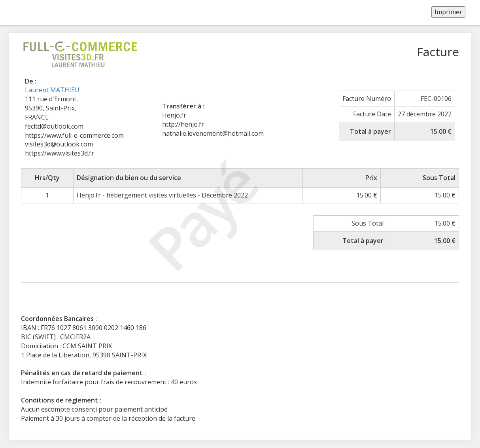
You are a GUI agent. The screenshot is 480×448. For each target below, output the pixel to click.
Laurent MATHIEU (52, 90)
